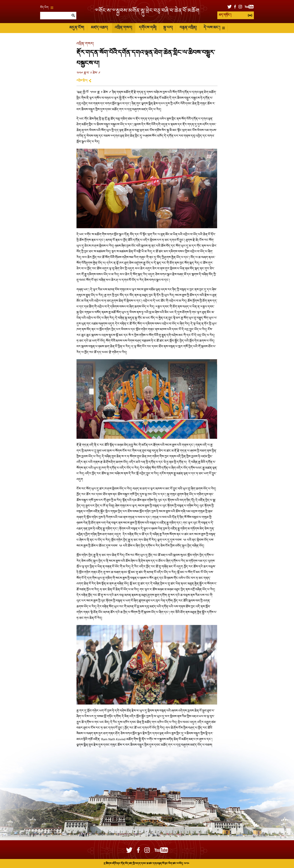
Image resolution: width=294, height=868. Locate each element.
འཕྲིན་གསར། (123, 28)
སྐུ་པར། (168, 28)
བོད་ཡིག (47, 8)
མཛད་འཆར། (99, 28)
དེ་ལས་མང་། (214, 28)
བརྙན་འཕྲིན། (188, 28)
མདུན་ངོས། (77, 28)
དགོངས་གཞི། (148, 28)
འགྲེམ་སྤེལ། (82, 81)
